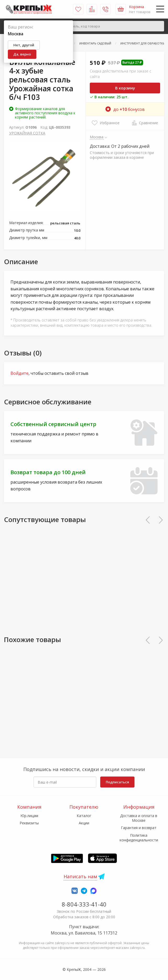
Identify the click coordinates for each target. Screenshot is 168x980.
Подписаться (117, 782)
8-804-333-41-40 (84, 904)
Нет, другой (24, 45)
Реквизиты (29, 823)
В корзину (125, 88)
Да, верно (22, 54)
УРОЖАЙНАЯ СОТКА (27, 133)
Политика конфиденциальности (139, 838)
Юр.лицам (29, 816)
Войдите (19, 373)
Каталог (84, 816)
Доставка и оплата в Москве (139, 818)
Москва (97, 137)
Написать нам (80, 876)
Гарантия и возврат (139, 828)
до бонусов (125, 109)
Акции (84, 823)
